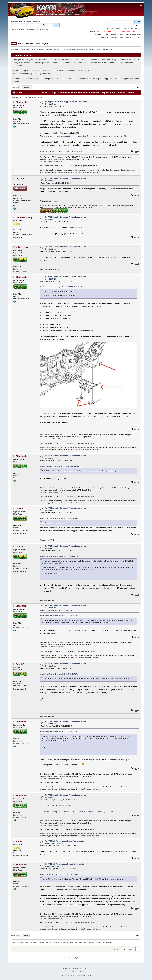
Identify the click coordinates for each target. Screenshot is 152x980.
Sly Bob (20, 179)
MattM (19, 841)
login (31, 21)
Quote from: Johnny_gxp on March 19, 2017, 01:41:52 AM (60, 466)
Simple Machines (86, 969)
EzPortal (80, 958)
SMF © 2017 (76, 969)
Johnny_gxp (22, 247)
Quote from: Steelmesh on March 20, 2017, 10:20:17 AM (59, 556)
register (38, 21)
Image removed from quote (51, 563)
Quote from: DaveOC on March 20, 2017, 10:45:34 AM (58, 616)
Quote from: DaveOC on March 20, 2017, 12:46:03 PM (58, 732)
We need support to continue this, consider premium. (119, 31)
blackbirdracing (24, 217)
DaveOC (20, 508)
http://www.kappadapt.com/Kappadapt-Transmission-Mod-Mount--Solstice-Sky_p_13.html (92, 136)
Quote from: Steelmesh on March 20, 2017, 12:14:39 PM (59, 674)
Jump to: (116, 949)
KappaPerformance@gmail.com (113, 37)
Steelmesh (21, 102)
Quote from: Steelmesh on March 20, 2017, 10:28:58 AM (59, 518)
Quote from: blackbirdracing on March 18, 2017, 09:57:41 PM (61, 287)
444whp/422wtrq (58, 161)
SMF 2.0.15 (67, 969)
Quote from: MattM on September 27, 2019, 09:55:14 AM (59, 874)
